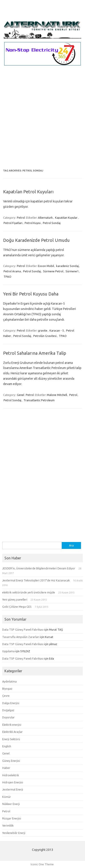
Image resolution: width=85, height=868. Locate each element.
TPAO (7, 277)
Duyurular (8, 717)
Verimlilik (8, 825)
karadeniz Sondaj (67, 266)
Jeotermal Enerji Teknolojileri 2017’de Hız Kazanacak (36, 580)
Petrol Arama (12, 271)
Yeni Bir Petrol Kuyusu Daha (31, 294)
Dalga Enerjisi (11, 703)
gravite (43, 330)
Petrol (21, 218)
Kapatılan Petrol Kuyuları (28, 192)
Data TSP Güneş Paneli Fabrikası (23, 630)
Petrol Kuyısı (33, 223)
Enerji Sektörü (11, 739)
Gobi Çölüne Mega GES (17, 607)
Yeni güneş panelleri (15, 599)
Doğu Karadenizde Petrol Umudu (36, 240)
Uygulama (8, 651)
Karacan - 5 (57, 330)
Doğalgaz (8, 710)
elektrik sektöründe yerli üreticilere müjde (29, 592)
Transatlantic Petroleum (39, 400)
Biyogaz (7, 689)
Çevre (6, 696)
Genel (21, 395)
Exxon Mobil (46, 266)
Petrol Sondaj (52, 223)
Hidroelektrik (11, 775)
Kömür (7, 797)
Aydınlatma (9, 681)
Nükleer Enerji (11, 804)
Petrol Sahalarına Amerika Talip (35, 353)
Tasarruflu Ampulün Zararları (21, 637)
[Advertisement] (42, 120)
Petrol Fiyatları (13, 223)
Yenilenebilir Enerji (14, 833)
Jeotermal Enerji (13, 789)
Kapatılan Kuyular (66, 218)
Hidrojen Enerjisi (13, 782)
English (7, 746)
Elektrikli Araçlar (12, 732)
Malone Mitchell (57, 395)
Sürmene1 (72, 271)
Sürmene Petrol (53, 271)
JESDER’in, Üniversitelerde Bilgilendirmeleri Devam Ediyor (39, 568)
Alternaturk (45, 218)
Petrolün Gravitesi (45, 336)
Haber (6, 768)
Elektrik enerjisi (12, 725)
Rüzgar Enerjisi (12, 818)
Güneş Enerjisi (11, 761)
